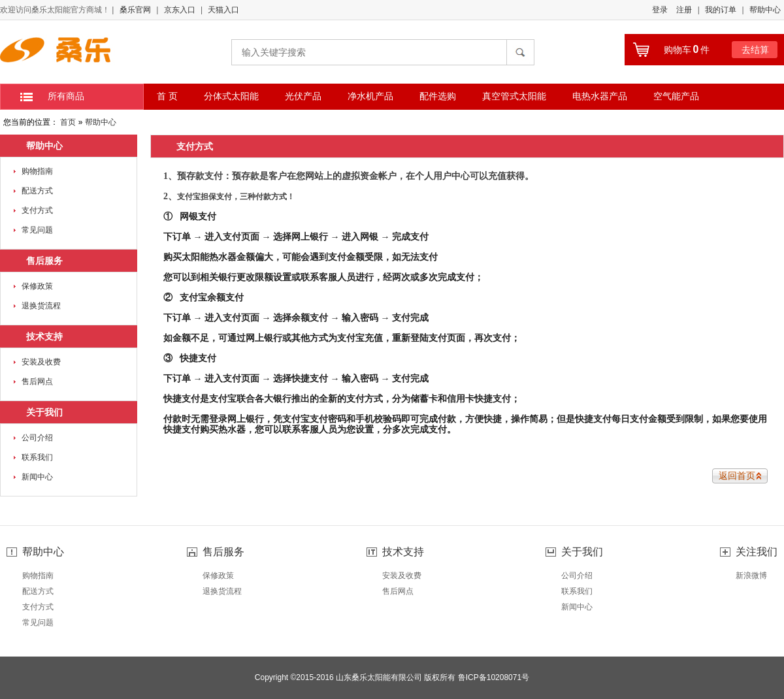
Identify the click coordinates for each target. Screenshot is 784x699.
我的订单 (721, 10)
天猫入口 (223, 10)
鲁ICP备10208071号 (494, 677)
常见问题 (37, 230)
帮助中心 (765, 10)
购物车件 (687, 50)
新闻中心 (37, 477)
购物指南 (37, 171)
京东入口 (180, 10)
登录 (660, 10)
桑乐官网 (135, 10)
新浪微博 (751, 576)
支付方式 (37, 210)
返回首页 (737, 476)
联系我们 (37, 457)
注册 (684, 10)
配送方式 (37, 191)
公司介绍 (37, 438)
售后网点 (37, 382)
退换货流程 (41, 306)
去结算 (755, 50)
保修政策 (37, 286)
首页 (68, 122)
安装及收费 (41, 362)
